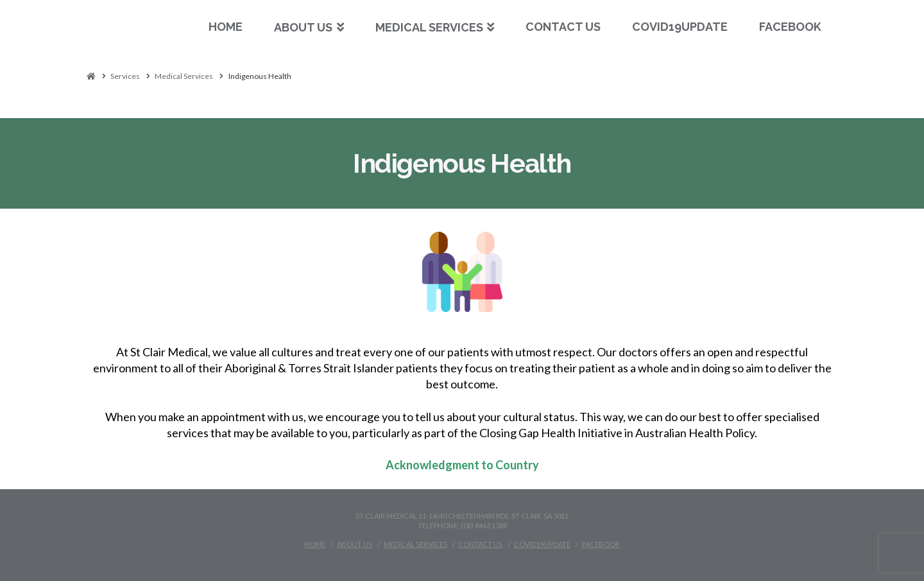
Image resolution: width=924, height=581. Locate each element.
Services (125, 76)
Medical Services (184, 76)
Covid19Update (542, 544)
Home (315, 544)
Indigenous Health (260, 76)
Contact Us (480, 544)
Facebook (601, 544)
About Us (355, 544)
